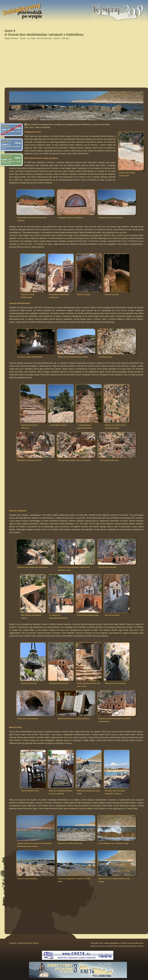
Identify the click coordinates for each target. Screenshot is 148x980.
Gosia (29, 943)
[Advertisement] (67, 63)
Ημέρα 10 (6, 156)
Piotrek (36, 943)
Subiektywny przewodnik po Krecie (12, 4)
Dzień (6, 130)
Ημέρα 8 (6, 126)
